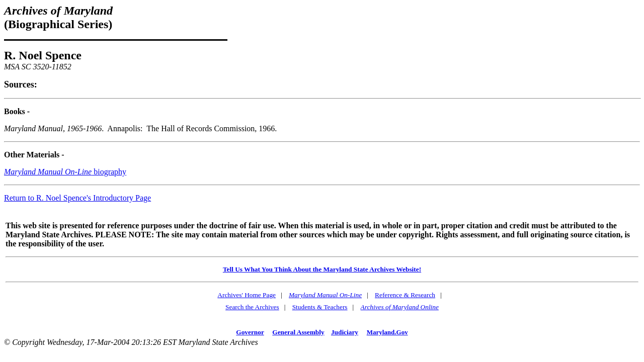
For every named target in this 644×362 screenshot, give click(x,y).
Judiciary (345, 332)
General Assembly (298, 332)
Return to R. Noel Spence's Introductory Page (77, 198)
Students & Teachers (320, 307)
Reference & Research (405, 295)
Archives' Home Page (247, 295)
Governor (250, 332)
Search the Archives (252, 307)
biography (65, 172)
